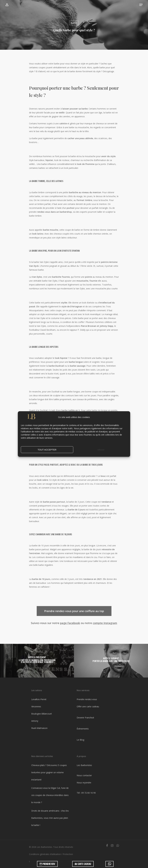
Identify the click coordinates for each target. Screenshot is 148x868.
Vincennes (36, 706)
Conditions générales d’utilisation (45, 854)
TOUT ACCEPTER (47, 450)
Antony (35, 721)
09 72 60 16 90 (89, 793)
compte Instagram (105, 623)
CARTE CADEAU (83, 864)
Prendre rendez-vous (87, 699)
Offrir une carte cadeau (88, 706)
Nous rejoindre (84, 783)
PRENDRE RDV (47, 864)
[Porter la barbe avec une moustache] (111, 661)
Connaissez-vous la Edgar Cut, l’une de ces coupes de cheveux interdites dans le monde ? (50, 795)
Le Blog (80, 740)
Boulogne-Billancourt (42, 714)
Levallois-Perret (39, 699)
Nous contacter (84, 775)
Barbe (74, 23)
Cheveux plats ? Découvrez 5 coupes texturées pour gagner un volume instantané (49, 772)
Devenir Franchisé (85, 718)
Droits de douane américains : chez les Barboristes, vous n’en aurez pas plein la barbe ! (50, 818)
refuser (101, 450)
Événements (83, 729)
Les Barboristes (84, 765)
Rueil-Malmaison (39, 728)
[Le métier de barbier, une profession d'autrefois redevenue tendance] (37, 661)
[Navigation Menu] (141, 5)
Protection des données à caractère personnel (51, 858)
